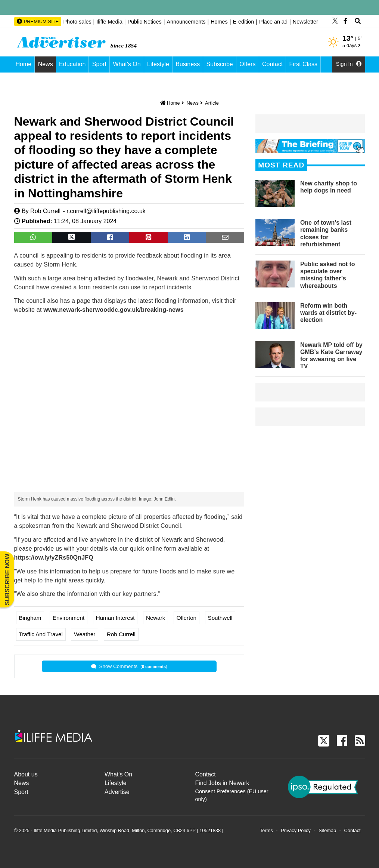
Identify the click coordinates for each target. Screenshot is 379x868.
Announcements (186, 22)
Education (72, 64)
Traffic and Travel (41, 634)
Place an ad (273, 22)
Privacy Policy (296, 830)
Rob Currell (45, 211)
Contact (272, 64)
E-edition (243, 22)
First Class (304, 64)
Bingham (30, 618)
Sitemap (327, 830)
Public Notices (144, 22)
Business (188, 64)
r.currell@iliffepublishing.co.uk (106, 211)
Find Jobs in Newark (222, 783)
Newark (156, 618)
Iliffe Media (109, 22)
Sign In (349, 64)
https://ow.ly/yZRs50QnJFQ (54, 558)
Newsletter (305, 22)
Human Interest (115, 618)
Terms (266, 830)
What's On (127, 64)
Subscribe (220, 64)
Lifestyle (158, 64)
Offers (247, 64)
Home (24, 64)
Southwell (220, 618)
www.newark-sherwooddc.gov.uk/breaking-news (114, 310)
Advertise (117, 792)
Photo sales (77, 22)
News (46, 64)
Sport (99, 64)
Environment (69, 618)
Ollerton (187, 618)
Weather (85, 634)
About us (26, 774)
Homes (219, 22)
